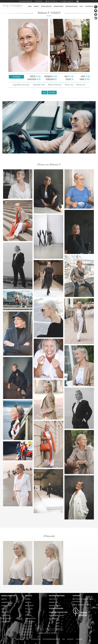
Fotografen (54, 619)
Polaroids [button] (52, 93)
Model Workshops (57, 615)
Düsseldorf (6, 606)
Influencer (30, 622)
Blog (81, 6)
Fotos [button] (44, 93)
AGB (27, 639)
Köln (3, 609)
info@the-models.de (85, 605)
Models (36, 6)
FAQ (63, 639)
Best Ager (29, 606)
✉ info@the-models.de (67, 1)
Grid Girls (53, 599)
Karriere (79, 639)
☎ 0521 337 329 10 (51, 1)
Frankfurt (6, 622)
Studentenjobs (56, 608)
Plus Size (29, 609)
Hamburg (5, 602)
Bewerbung (89, 6)
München (5, 612)
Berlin (4, 599)
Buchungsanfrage (26, 1)
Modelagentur (46, 6)
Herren (28, 602)
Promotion (53, 602)
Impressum (20, 639)
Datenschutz (36, 639)
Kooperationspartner (58, 612)
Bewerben (39, 1)
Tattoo (28, 612)
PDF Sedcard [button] (16, 77)
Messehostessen (72, 6)
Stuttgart (6, 618)
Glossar (70, 639)
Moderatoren (59, 6)
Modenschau (31, 618)
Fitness (28, 615)
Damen (28, 599)
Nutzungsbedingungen (51, 639)
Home (30, 6)
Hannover (6, 615)
